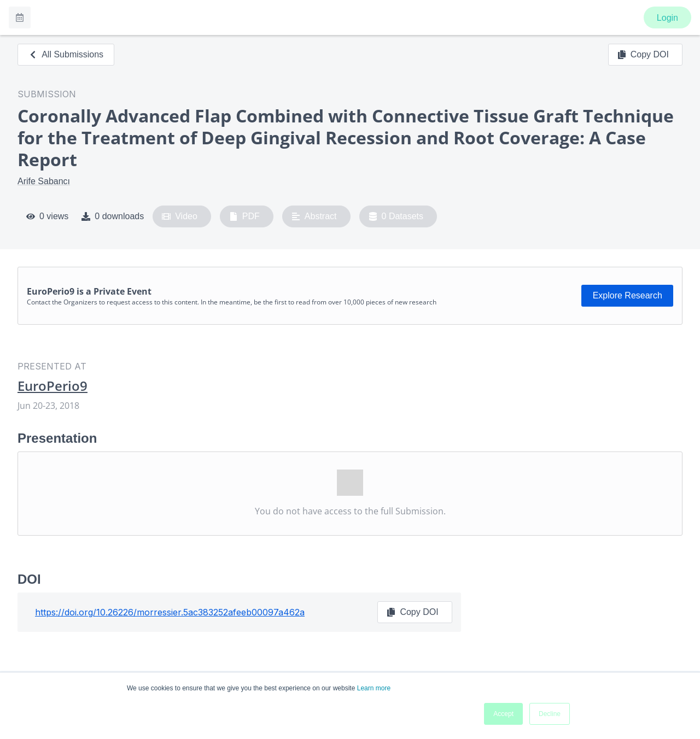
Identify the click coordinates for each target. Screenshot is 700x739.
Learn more (374, 688)
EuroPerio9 (52, 386)
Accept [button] (503, 714)
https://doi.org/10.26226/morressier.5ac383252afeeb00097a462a (170, 612)
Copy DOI (643, 55)
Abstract (314, 216)
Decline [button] (550, 714)
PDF (244, 216)
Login (667, 18)
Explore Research (628, 295)
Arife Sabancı (44, 181)
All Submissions (66, 54)
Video (180, 216)
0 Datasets (396, 216)
